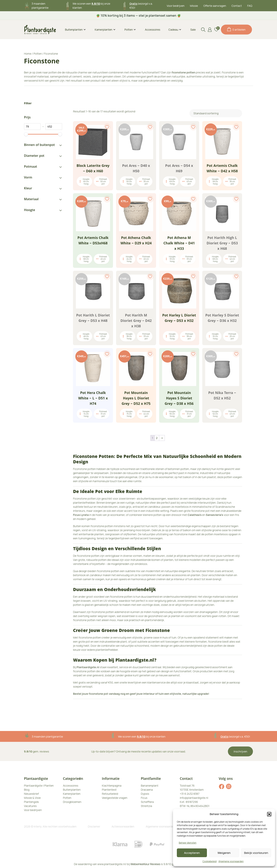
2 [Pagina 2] (157, 438)
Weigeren (224, 853)
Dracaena (147, 790)
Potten (129, 30)
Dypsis (145, 794)
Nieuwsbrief (32, 794)
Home (28, 54)
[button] (269, 814)
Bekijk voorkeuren (256, 853)
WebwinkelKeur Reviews (145, 864)
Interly (38, 826)
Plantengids (32, 802)
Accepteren (192, 853)
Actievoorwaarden (123, 826)
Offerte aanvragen (215, 6)
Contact (237, 6)
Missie (194, 6)
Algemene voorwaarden (231, 861)
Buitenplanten (74, 30)
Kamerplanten (103, 30)
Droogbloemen (72, 802)
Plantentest (109, 790)
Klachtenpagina (112, 786)
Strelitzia (146, 806)
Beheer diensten (188, 843)
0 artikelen (236, 29)
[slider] (26, 134)
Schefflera (147, 802)
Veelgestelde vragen (115, 798)
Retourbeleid (110, 794)
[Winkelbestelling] (216, 113)
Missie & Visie (32, 798)
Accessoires (153, 30)
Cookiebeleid (209, 861)
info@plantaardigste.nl (194, 798)
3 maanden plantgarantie (47, 737)
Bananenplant (149, 786)
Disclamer (94, 826)
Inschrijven (241, 751)
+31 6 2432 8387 (190, 794)
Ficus (144, 798)
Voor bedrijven (176, 6)
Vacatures (30, 806)
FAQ (250, 6)
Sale (193, 30)
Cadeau (173, 30)
